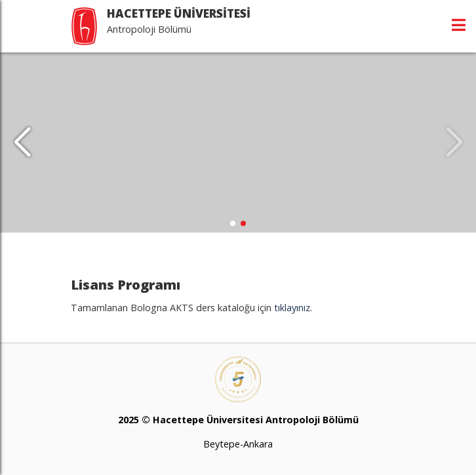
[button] (22, 143)
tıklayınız (292, 308)
